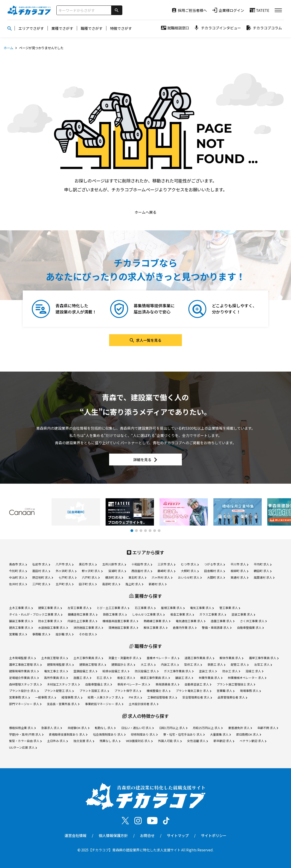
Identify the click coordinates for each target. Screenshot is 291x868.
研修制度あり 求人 (144, 734)
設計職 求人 (65, 634)
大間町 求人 (216, 577)
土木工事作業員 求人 (88, 658)
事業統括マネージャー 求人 (104, 704)
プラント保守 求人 (128, 691)
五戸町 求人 (65, 584)
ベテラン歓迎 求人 (253, 741)
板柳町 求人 (239, 571)
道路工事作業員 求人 (199, 658)
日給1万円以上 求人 (173, 728)
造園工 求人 (82, 678)
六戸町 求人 (91, 577)
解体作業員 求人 (231, 658)
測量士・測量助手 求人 (125, 658)
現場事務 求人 (250, 691)
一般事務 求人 (46, 697)
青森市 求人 (18, 564)
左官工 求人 (263, 664)
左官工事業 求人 (79, 608)
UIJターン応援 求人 (23, 747)
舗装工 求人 (184, 678)
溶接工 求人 (254, 671)
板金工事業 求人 (182, 614)
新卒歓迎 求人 (224, 741)
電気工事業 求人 (202, 608)
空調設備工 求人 (85, 671)
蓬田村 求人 (41, 571)
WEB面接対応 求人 (139, 741)
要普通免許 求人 (240, 728)
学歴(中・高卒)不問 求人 (26, 734)
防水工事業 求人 (50, 621)
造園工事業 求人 (223, 621)
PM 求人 (135, 697)
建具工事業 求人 (21, 628)
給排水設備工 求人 (116, 671)
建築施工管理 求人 (93, 664)
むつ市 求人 (190, 564)
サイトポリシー (214, 835)
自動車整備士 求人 (99, 684)
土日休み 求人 (57, 741)
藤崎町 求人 (166, 571)
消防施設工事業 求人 (88, 628)
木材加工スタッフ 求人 (63, 684)
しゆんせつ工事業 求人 (148, 614)
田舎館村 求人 (214, 571)
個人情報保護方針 (113, 835)
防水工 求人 (231, 671)
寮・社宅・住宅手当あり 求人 (184, 734)
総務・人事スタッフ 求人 (105, 697)
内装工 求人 (170, 664)
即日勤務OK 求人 (249, 734)
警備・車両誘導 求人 (217, 628)
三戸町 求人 (41, 584)
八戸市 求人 (65, 564)
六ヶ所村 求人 (162, 577)
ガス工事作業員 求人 (179, 671)
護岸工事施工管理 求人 (25, 664)
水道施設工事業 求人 (53, 628)
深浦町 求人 (117, 571)
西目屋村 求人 (142, 571)
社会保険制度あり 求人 (109, 734)
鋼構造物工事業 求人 (83, 614)
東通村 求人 (239, 577)
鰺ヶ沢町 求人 (92, 571)
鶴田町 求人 (263, 571)
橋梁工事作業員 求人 (155, 678)
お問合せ (147, 835)
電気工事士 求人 (56, 671)
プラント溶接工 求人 (94, 691)
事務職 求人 (41, 634)
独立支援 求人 (84, 741)
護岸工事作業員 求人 (264, 658)
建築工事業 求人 (50, 608)
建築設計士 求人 (123, 664)
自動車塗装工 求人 (198, 684)
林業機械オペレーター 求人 (247, 678)
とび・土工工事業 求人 (113, 608)
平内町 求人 (263, 564)
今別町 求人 (18, 571)
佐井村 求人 (18, 584)
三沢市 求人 (166, 564)
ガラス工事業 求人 (213, 614)
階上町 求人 (134, 584)
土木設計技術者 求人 (143, 704)
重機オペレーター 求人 (163, 658)
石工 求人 (104, 678)
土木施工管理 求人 (54, 658)
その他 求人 (88, 634)
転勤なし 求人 (105, 728)
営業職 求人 (18, 634)
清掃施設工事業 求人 (123, 628)
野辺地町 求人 (43, 577)
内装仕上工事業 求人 (82, 621)
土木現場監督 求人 (22, 658)
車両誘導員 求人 (167, 684)
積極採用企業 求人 (22, 728)
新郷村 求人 (158, 584)
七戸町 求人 (68, 577)
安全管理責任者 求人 (197, 697)
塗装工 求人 (208, 671)
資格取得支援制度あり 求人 (68, 734)
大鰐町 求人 (190, 571)
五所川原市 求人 (114, 564)
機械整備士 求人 (158, 691)
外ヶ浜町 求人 (66, 571)
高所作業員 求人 (56, 678)
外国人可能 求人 (170, 741)
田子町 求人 (88, 584)
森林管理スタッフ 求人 (25, 684)
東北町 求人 (137, 577)
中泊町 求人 (18, 577)
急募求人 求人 (51, 728)
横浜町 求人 (114, 577)
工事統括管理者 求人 (162, 697)
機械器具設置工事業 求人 (120, 621)
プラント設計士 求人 (24, 691)
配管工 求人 (240, 664)
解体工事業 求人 (156, 628)
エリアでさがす (31, 28)
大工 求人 (148, 664)
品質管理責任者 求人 (232, 697)
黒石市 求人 (88, 564)
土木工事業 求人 (21, 608)
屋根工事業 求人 (173, 608)
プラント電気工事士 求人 (193, 691)
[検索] (117, 10)
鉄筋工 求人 (216, 664)
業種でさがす (62, 28)
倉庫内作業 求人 (185, 628)
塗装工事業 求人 (243, 614)
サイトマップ (178, 835)
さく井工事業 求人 (253, 621)
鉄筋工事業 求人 (115, 614)
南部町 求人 (111, 584)
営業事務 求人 (19, 697)
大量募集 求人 (220, 734)
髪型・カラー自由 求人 (25, 741)
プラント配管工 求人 (59, 691)
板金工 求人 (126, 678)
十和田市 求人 (142, 564)
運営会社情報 (75, 835)
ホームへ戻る (145, 212)
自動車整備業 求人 (250, 628)
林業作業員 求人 (211, 678)
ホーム (8, 48)
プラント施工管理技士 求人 (236, 684)
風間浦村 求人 (264, 577)
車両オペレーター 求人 (134, 684)
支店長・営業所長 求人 (63, 704)
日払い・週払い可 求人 (137, 728)
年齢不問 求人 (268, 728)
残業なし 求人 (110, 741)
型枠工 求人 (193, 664)
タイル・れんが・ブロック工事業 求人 (36, 614)
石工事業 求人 (145, 608)
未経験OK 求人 (78, 728)
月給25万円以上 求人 (208, 728)
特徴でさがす (121, 28)
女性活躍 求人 (197, 741)
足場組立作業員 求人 (24, 678)
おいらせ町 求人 (190, 577)
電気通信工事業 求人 (191, 621)
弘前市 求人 (41, 564)
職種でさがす (92, 28)
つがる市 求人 (214, 564)
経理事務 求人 (72, 697)
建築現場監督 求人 (60, 664)
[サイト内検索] (84, 10)
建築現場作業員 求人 (24, 671)
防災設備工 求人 (147, 671)
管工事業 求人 (230, 608)
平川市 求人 (239, 564)
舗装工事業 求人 (21, 621)
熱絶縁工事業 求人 (157, 621)
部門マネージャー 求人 (25, 704)
